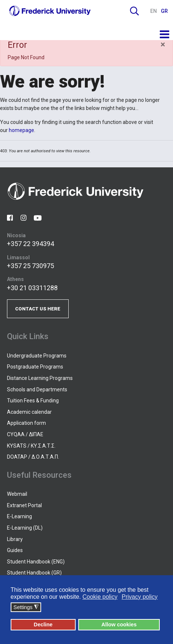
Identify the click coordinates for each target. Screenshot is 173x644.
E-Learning (19, 516)
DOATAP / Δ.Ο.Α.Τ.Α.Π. (33, 457)
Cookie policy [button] (100, 597)
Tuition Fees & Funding (33, 401)
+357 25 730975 (30, 266)
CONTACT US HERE (38, 309)
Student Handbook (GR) (34, 573)
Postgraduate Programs (35, 367)
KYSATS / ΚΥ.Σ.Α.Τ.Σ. (31, 446)
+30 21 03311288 (32, 288)
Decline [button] (43, 625)
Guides (15, 550)
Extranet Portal (24, 505)
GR (164, 11)
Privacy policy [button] (140, 597)
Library (15, 539)
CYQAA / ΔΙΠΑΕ (25, 434)
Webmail (17, 494)
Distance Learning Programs (40, 378)
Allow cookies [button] (119, 625)
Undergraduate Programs (37, 356)
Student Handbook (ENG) (36, 562)
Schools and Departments (37, 389)
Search (134, 11)
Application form (26, 423)
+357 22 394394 (30, 244)
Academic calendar (29, 412)
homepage (21, 130)
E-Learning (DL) (25, 528)
